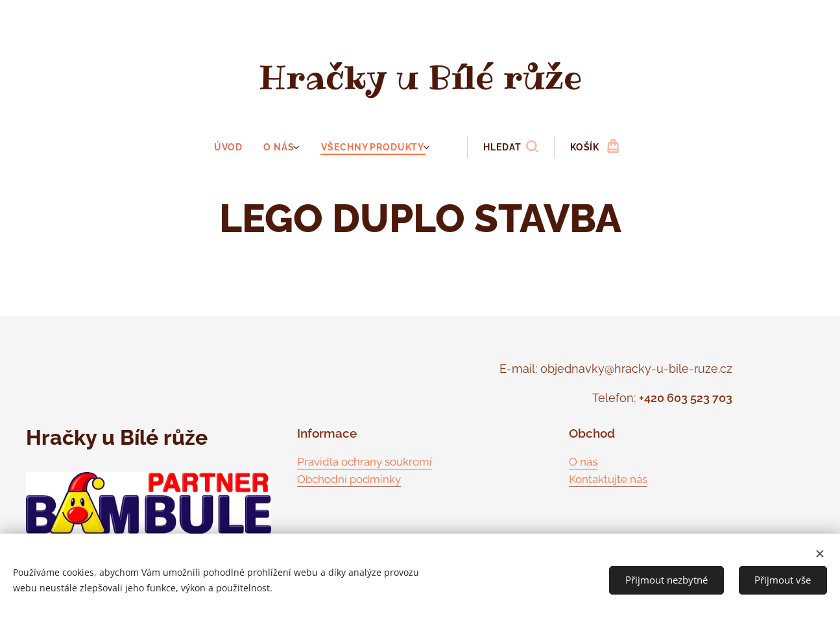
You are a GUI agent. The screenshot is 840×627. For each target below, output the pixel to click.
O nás (583, 461)
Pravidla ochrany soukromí (365, 461)
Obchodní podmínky (349, 479)
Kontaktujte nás (608, 479)
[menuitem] (235, 147)
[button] (509, 147)
